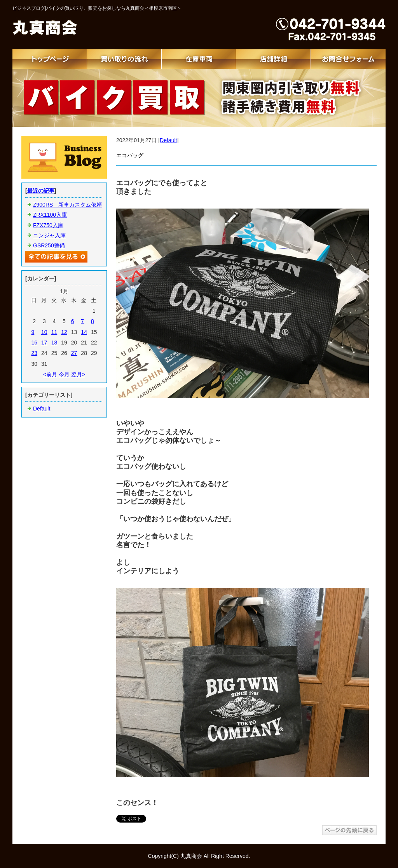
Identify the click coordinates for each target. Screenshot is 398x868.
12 (64, 332)
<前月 (50, 374)
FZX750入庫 (48, 225)
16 (34, 343)
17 (44, 343)
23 (34, 353)
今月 (64, 374)
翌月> (78, 374)
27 (74, 353)
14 (84, 332)
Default (168, 140)
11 (54, 332)
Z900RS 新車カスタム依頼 (67, 205)
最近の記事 (41, 191)
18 (54, 343)
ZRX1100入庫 (50, 215)
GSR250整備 (49, 245)
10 (44, 332)
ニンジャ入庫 (49, 235)
